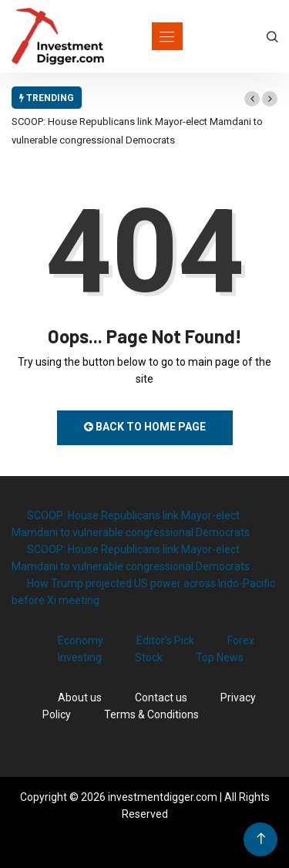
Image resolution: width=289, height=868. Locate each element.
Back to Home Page (145, 427)
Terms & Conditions (151, 714)
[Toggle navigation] (167, 36)
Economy (81, 640)
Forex (241, 640)
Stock (149, 657)
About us (80, 697)
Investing (80, 657)
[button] (252, 99)
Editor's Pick (165, 640)
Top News (220, 657)
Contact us (161, 697)
